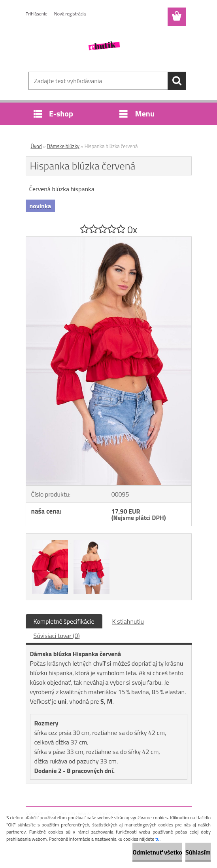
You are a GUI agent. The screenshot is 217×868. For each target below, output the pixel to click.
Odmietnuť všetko (157, 852)
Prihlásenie (37, 14)
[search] (177, 81)
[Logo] (104, 46)
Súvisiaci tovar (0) (57, 636)
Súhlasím (198, 852)
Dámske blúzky (63, 146)
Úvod (36, 146)
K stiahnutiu (128, 621)
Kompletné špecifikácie (64, 621)
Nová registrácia (70, 14)
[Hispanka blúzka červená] (109, 240)
